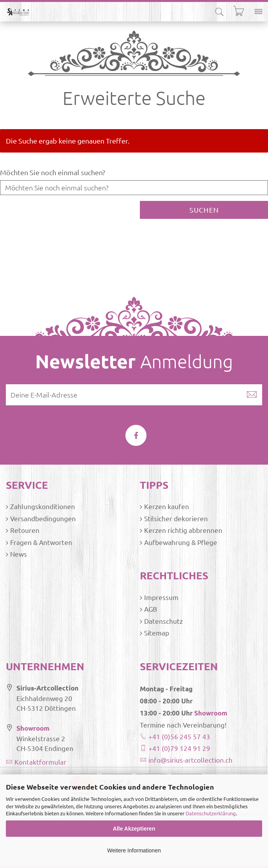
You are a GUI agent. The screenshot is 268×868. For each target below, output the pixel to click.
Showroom (33, 728)
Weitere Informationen (134, 850)
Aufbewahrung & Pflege (181, 542)
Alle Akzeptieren (134, 829)
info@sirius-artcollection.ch (190, 760)
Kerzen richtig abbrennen (183, 530)
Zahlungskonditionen (43, 506)
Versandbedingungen (43, 518)
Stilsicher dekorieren (176, 518)
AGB (151, 609)
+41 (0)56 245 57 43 (179, 736)
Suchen (204, 210)
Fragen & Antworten (41, 542)
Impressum (161, 597)
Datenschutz (163, 621)
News (19, 554)
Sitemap (157, 633)
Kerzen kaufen (167, 506)
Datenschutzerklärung (211, 813)
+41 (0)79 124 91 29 (179, 748)
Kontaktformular (40, 762)
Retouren (25, 530)
